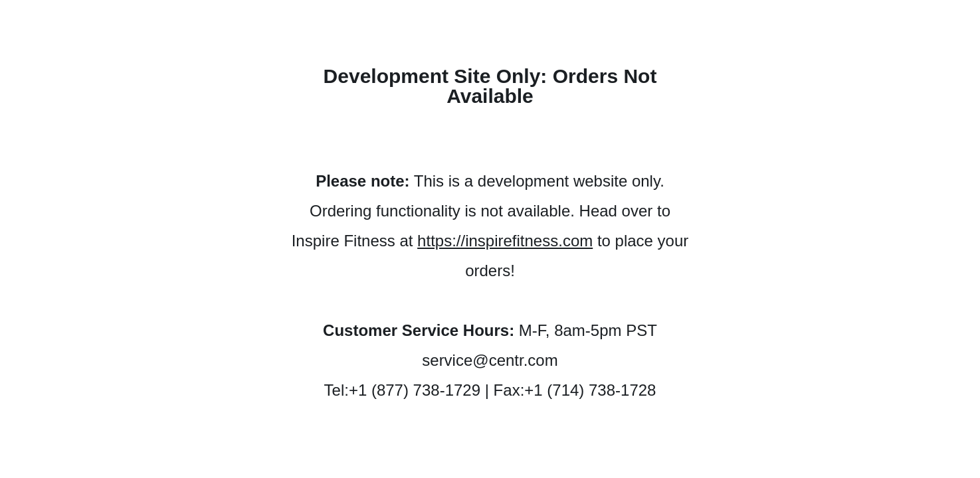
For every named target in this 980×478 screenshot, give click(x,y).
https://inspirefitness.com (505, 241)
